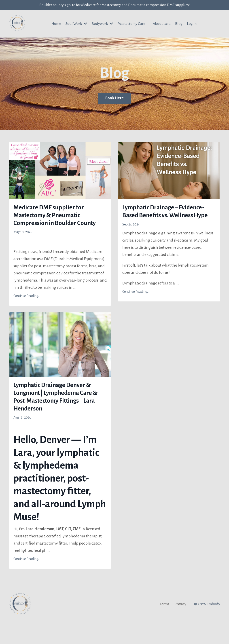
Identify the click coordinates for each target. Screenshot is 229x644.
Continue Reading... (27, 312)
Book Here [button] (114, 99)
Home (56, 24)
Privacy (180, 627)
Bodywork (103, 24)
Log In (192, 24)
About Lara (162, 24)
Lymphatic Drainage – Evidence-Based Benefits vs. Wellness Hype (167, 219)
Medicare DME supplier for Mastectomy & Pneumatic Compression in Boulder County (56, 224)
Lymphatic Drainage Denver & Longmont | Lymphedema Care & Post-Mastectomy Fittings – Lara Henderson (58, 417)
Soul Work (76, 24)
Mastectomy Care (132, 24)
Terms (164, 627)
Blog (179, 24)
